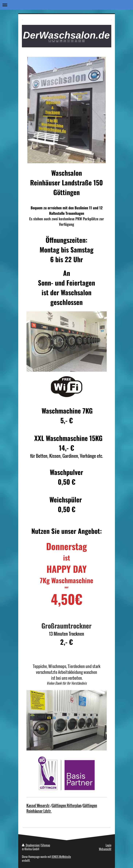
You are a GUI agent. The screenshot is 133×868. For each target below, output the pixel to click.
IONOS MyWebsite (61, 857)
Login (108, 845)
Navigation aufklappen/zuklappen (66, 5)
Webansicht (105, 849)
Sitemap (46, 845)
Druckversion (31, 845)
